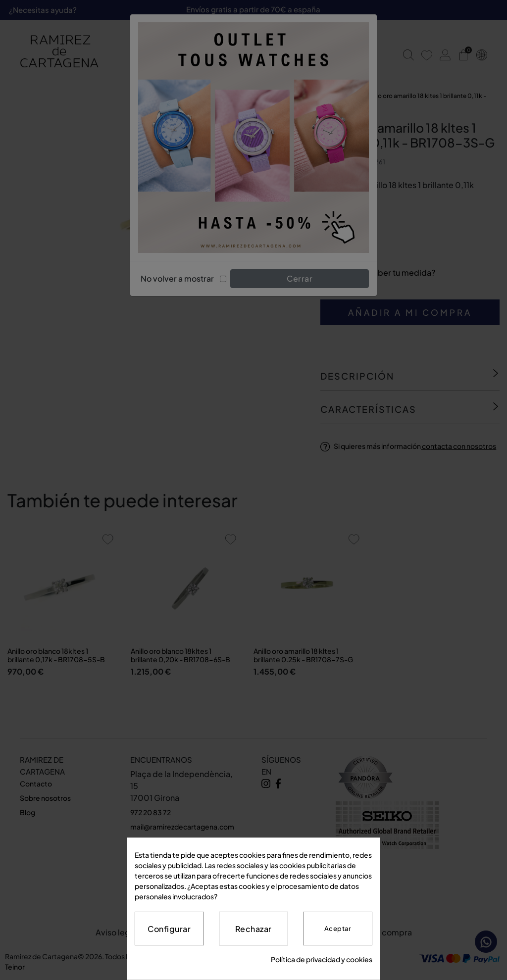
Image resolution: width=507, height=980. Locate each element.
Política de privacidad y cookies (322, 959)
